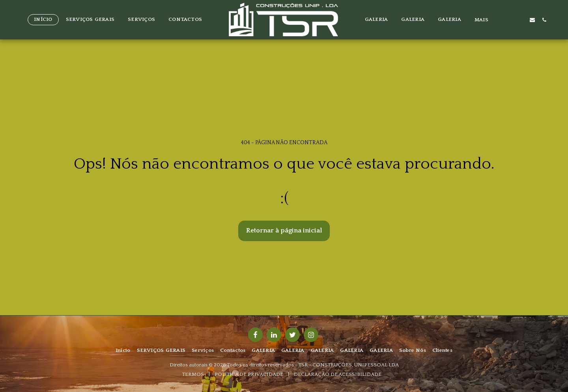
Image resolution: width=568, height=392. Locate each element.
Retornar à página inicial (284, 230)
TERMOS (193, 374)
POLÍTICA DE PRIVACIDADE (249, 374)
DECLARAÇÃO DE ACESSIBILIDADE (338, 374)
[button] (508, 20)
